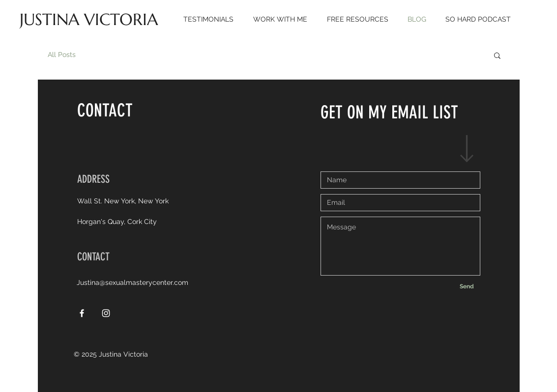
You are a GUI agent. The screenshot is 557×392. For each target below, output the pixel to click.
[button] (497, 56)
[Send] (467, 287)
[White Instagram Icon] (106, 313)
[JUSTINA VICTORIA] (89, 20)
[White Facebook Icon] (82, 313)
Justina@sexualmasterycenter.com (132, 282)
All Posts (62, 55)
